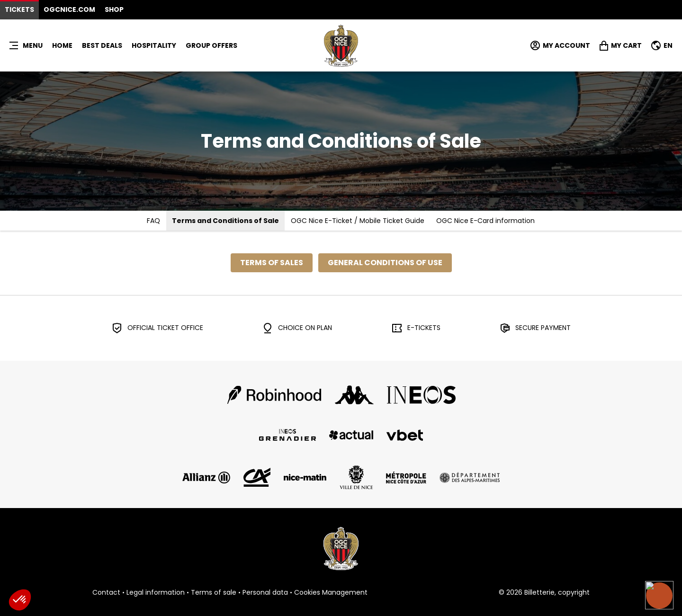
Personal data (265, 593)
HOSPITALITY (154, 45)
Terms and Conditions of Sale (225, 221)
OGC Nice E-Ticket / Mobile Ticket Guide (358, 221)
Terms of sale (214, 593)
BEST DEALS (102, 45)
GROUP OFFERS (211, 45)
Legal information (156, 593)
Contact (106, 593)
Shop (114, 9)
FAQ (153, 221)
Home (62, 45)
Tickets (19, 9)
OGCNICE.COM (69, 9)
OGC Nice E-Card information (485, 221)
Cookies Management (331, 593)
